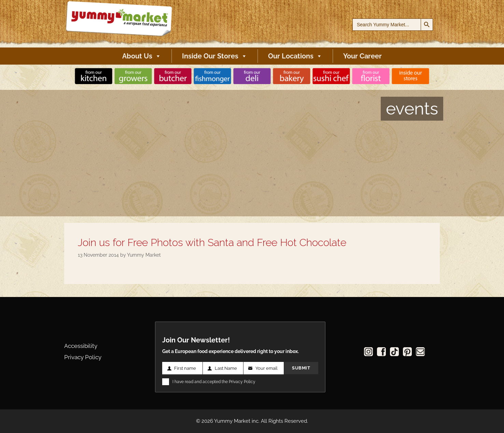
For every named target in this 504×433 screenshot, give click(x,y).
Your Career (362, 56)
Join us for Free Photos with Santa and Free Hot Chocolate (212, 242)
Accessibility (81, 346)
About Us (142, 56)
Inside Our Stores (215, 56)
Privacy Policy (83, 357)
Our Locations (295, 56)
